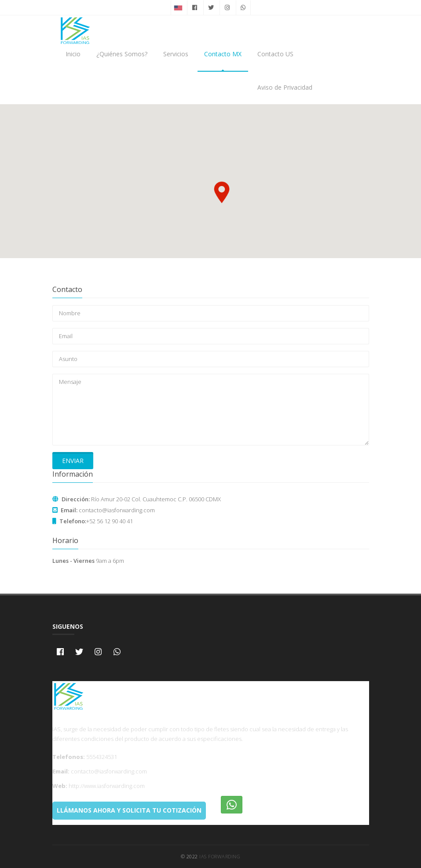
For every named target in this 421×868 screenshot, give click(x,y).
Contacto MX (223, 54)
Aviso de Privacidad (285, 87)
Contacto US (275, 54)
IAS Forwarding (220, 856)
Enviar (73, 461)
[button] (222, 192)
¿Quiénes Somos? (122, 54)
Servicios (176, 54)
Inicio (73, 54)
